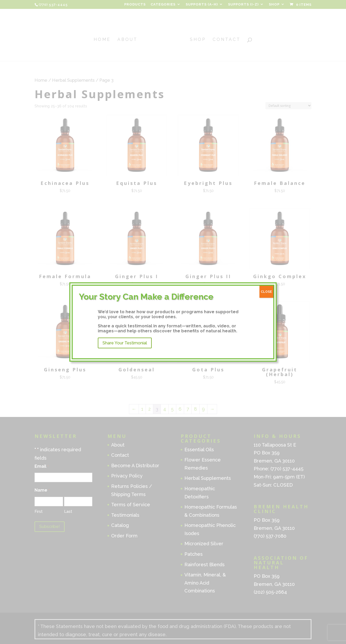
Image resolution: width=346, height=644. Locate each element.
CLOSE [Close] (266, 292)
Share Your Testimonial (125, 343)
